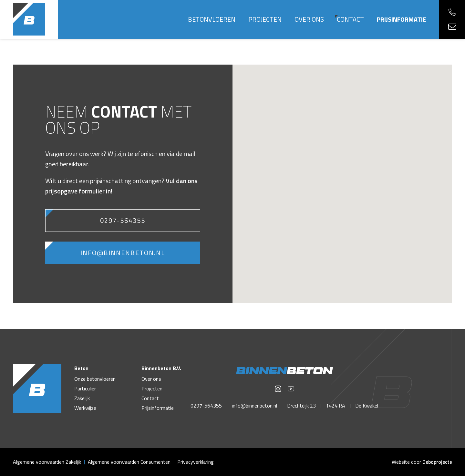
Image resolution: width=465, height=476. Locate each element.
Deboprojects (437, 462)
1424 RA (336, 406)
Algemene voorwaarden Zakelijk (47, 462)
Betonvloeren (212, 19)
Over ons (309, 19)
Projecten (265, 19)
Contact (350, 19)
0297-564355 (123, 220)
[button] (342, 178)
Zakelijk (82, 398)
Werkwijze (85, 408)
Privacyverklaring (196, 462)
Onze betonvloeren (95, 379)
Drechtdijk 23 (301, 406)
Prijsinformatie (402, 19)
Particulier (85, 388)
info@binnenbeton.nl (123, 253)
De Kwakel (367, 406)
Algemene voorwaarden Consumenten (129, 462)
